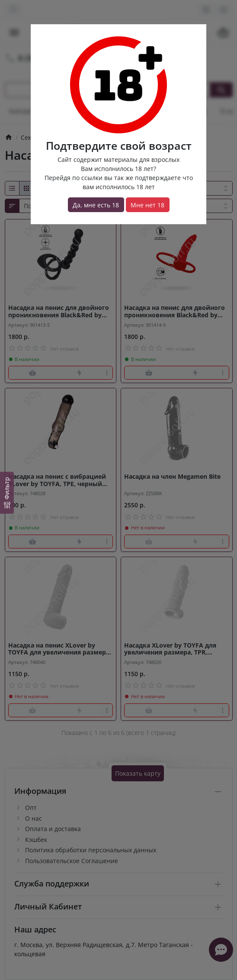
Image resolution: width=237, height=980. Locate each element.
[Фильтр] (7, 493)
